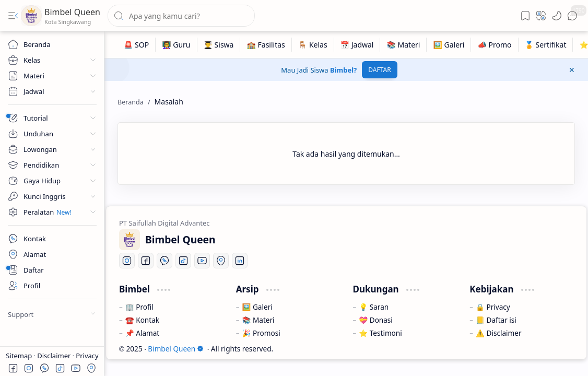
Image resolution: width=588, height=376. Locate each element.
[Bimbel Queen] (31, 16)
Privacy (87, 356)
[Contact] (52, 239)
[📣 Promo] (495, 45)
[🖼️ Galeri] (449, 45)
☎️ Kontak (142, 320)
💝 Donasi (376, 320)
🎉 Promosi (261, 333)
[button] (13, 16)
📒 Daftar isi (496, 320)
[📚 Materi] (403, 45)
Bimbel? (343, 70)
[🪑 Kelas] (313, 45)
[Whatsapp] (164, 261)
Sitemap (20, 356)
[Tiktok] (183, 261)
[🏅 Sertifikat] (546, 45)
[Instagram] (127, 261)
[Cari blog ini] (181, 16)
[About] (52, 270)
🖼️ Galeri (257, 307)
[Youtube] (202, 261)
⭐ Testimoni (380, 333)
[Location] (221, 261)
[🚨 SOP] (137, 45)
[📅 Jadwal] (357, 45)
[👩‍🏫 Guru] (176, 45)
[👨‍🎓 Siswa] (219, 45)
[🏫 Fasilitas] (266, 45)
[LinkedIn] (240, 261)
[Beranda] (52, 44)
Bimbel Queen (72, 12)
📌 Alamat (142, 333)
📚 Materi (258, 320)
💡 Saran (374, 307)
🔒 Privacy (493, 307)
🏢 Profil (139, 307)
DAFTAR (379, 70)
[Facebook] (146, 261)
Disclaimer (55, 356)
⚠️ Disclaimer (498, 333)
